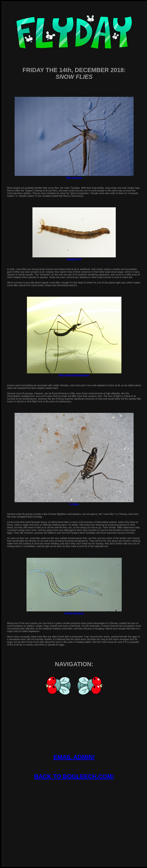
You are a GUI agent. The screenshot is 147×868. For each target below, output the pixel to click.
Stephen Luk (74, 259)
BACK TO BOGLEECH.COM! (74, 776)
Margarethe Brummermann (74, 375)
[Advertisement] (74, 813)
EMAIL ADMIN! (74, 757)
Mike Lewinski (74, 178)
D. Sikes (74, 504)
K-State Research (74, 613)
